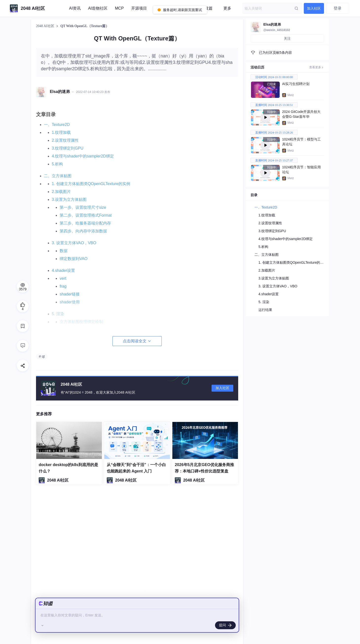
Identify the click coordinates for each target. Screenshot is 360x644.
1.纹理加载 (61, 132)
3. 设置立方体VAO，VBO (74, 243)
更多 (227, 8)
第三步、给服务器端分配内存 (85, 223)
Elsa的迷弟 (272, 24)
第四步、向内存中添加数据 (83, 231)
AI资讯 (75, 8)
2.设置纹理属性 (65, 140)
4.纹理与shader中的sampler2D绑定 (83, 156)
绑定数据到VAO (74, 259)
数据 (64, 251)
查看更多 (317, 67)
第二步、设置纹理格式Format (86, 215)
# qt (42, 356)
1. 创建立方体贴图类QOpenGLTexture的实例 (91, 184)
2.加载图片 (61, 192)
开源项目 (139, 8)
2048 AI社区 (45, 26)
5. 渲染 (264, 302)
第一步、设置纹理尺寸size (83, 207)
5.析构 (57, 164)
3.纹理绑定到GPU (68, 148)
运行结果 (265, 310)
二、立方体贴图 (58, 176)
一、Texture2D (57, 125)
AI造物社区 (98, 8)
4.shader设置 (63, 270)
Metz (291, 95)
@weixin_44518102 (277, 30)
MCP (119, 8)
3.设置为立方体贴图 (69, 200)
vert (63, 278)
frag (63, 286)
